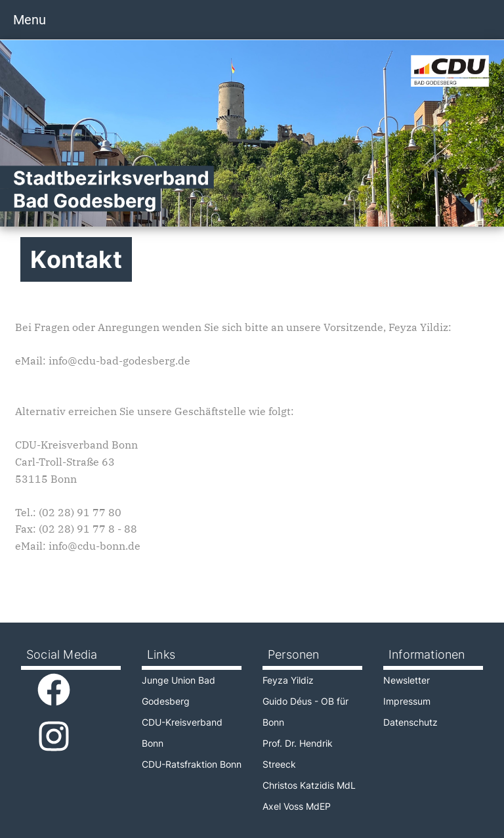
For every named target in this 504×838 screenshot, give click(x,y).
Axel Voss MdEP (297, 806)
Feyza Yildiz (288, 680)
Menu (30, 20)
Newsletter (407, 680)
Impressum (407, 701)
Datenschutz (410, 722)
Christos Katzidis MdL (309, 785)
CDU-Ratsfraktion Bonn (192, 764)
